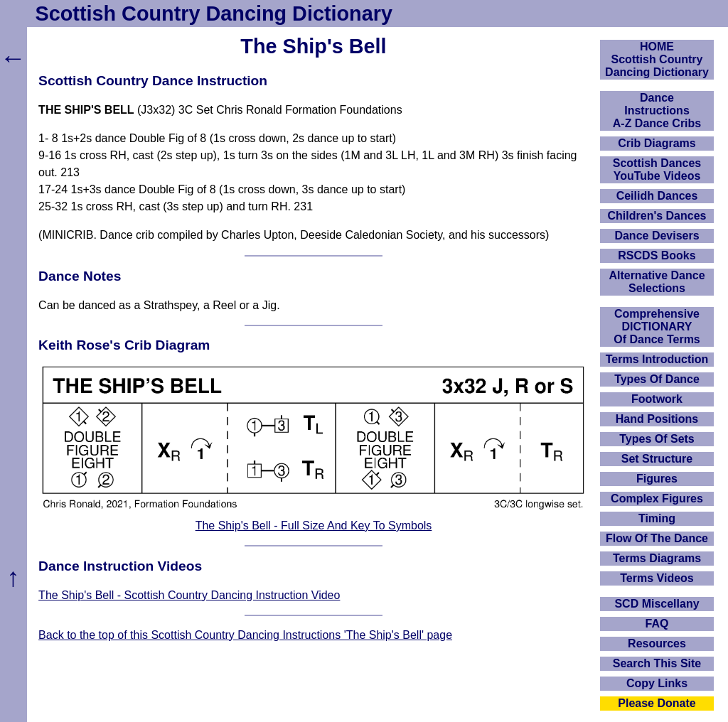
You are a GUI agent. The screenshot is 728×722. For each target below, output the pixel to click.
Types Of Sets (657, 439)
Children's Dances (657, 216)
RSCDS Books (657, 255)
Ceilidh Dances (657, 196)
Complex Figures (657, 499)
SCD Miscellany (657, 604)
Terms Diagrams (657, 558)
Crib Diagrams (657, 143)
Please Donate (657, 703)
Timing (657, 518)
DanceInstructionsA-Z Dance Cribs (657, 111)
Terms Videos (657, 578)
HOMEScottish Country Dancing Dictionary (657, 59)
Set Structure (657, 459)
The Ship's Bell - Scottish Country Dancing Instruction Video (189, 595)
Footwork (657, 399)
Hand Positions (657, 419)
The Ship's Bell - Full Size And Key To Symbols (314, 526)
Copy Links (657, 683)
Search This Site (657, 663)
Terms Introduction (657, 359)
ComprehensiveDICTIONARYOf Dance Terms (657, 327)
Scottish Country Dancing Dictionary (214, 14)
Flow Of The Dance (657, 538)
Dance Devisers (657, 236)
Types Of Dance (657, 379)
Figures (657, 479)
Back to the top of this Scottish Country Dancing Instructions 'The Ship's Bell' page (245, 635)
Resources (657, 643)
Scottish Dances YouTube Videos (657, 169)
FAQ (657, 624)
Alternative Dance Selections (657, 282)
